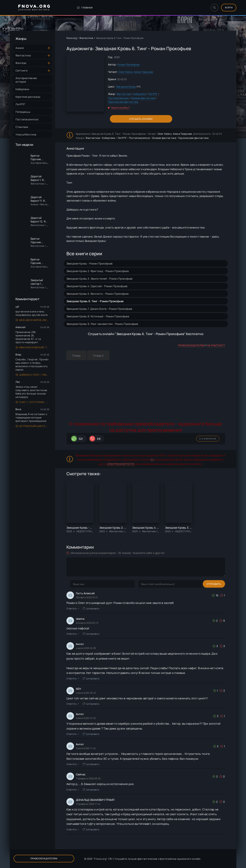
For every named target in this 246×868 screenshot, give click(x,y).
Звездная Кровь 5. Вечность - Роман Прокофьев (98, 294)
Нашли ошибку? (120, 108)
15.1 (152, 460)
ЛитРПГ (20, 104)
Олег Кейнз (126, 72)
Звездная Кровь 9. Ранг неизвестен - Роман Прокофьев (102, 324)
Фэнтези (21, 63)
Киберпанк (22, 89)
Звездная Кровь (126, 87)
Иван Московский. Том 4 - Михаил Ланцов (33, 347)
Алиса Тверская (144, 72)
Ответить (73, 609)
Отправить (78, 584)
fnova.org (72, 38)
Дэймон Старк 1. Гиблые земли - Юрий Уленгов (33, 375)
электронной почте (121, 464)
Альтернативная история (26, 80)
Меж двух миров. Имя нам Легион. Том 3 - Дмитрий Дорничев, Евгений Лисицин (33, 320)
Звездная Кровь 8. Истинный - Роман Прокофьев (98, 316)
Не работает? (216, 345)
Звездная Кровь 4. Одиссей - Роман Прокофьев (97, 286)
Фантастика (23, 55)
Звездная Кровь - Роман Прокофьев (90, 263)
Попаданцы (23, 112)
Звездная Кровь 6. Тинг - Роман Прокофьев (95, 301)
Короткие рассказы (28, 97)
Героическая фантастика (123, 102)
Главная (74, 8)
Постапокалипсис (27, 119)
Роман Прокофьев (128, 65)
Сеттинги (22, 70)
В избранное (208, 439)
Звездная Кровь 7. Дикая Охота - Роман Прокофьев (99, 309)
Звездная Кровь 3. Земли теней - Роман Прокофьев (100, 279)
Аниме (20, 48)
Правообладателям (192, 345)
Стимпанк (22, 127)
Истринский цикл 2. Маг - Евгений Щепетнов (33, 426)
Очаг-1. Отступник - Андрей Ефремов (33, 402)
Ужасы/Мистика (26, 134)
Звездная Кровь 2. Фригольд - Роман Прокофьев (98, 271)
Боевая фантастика (143, 98)
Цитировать (91, 609)
